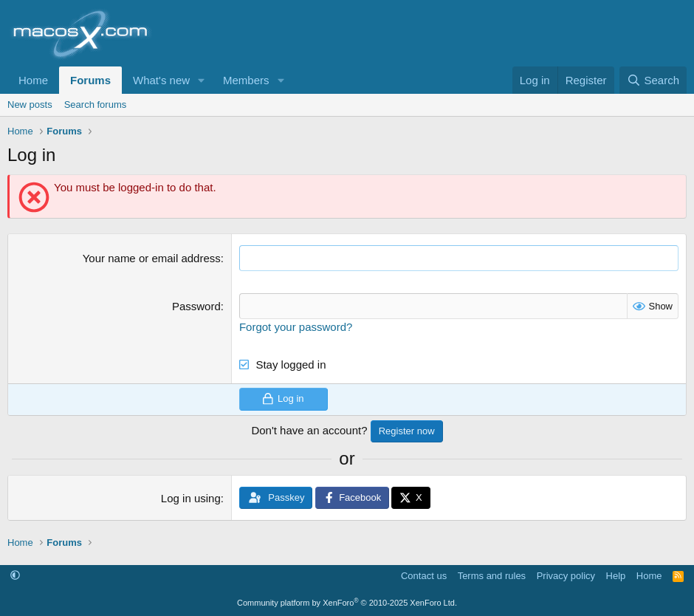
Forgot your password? (296, 327)
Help (616, 576)
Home (33, 80)
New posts (30, 105)
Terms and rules (492, 576)
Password (196, 306)
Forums (90, 80)
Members (246, 80)
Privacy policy (566, 576)
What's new (161, 80)
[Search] (653, 80)
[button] (202, 80)
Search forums (96, 105)
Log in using (191, 498)
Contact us (424, 576)
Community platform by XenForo (347, 603)
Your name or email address (152, 258)
